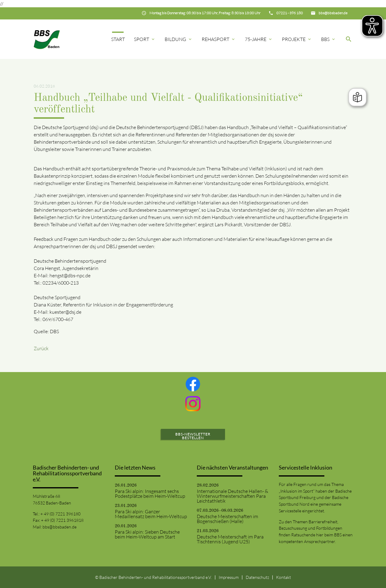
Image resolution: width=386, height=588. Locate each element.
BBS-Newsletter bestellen (193, 436)
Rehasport (219, 39)
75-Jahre (259, 39)
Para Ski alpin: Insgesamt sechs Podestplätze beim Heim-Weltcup (150, 494)
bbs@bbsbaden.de (60, 527)
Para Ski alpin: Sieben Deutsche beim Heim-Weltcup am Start (147, 534)
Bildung (179, 39)
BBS (328, 39)
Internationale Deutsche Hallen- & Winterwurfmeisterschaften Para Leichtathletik (232, 496)
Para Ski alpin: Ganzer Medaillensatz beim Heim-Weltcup (151, 514)
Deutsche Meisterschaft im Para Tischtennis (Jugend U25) (230, 539)
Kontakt (284, 577)
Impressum (229, 577)
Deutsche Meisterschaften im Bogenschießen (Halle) (227, 519)
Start (118, 39)
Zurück (41, 348)
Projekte (297, 39)
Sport (145, 39)
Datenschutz (257, 577)
